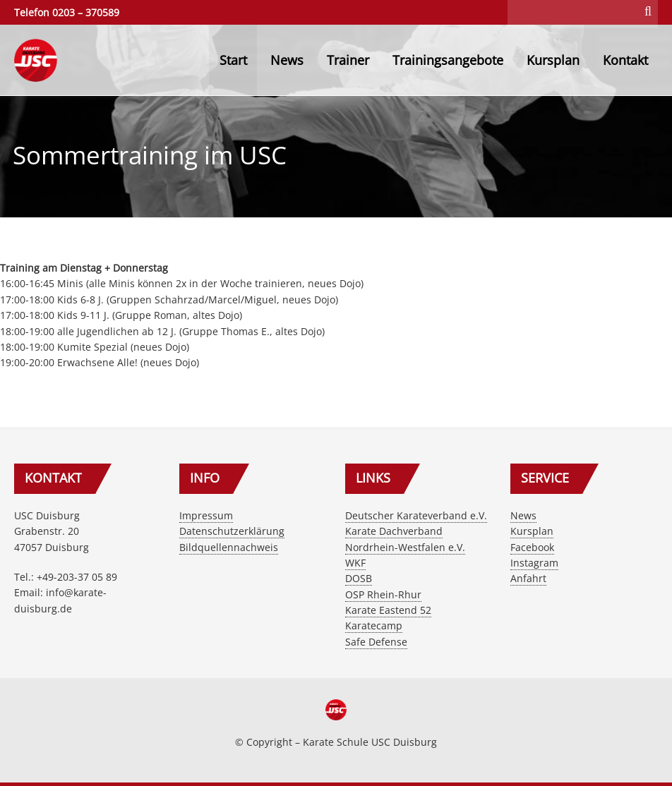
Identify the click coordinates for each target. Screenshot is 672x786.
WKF (355, 563)
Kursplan (553, 60)
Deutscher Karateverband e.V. (416, 515)
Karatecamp (374, 625)
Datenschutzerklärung (232, 531)
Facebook (532, 547)
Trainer (348, 60)
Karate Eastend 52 (388, 610)
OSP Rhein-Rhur (383, 594)
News (287, 60)
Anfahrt (528, 578)
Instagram (534, 563)
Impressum (206, 515)
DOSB (359, 578)
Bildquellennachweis (229, 547)
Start (233, 60)
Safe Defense (376, 642)
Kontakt (625, 60)
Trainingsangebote (448, 60)
